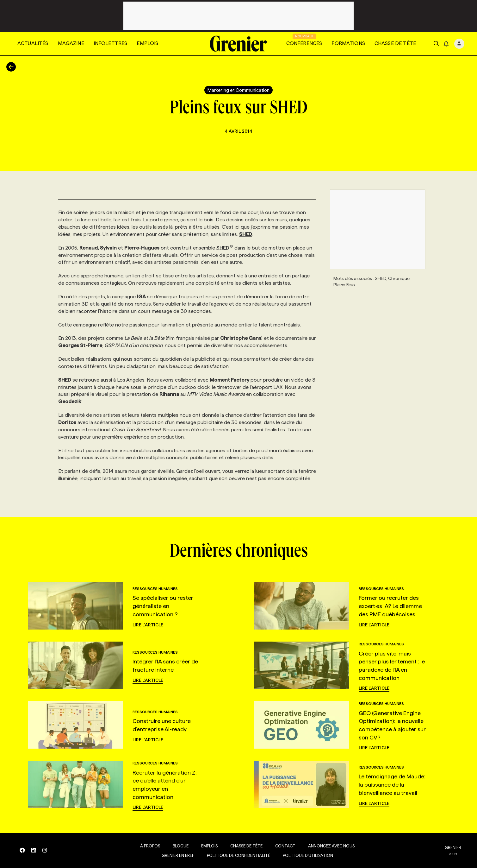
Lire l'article (148, 625)
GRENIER (453, 847)
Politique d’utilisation (304, 855)
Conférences (304, 43)
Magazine (71, 43)
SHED (225, 248)
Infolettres (111, 43)
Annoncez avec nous (328, 846)
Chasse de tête (395, 43)
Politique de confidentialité (235, 855)
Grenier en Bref (174, 855)
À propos (147, 846)
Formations (348, 43)
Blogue (177, 846)
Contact (282, 846)
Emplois (147, 43)
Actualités (33, 43)
